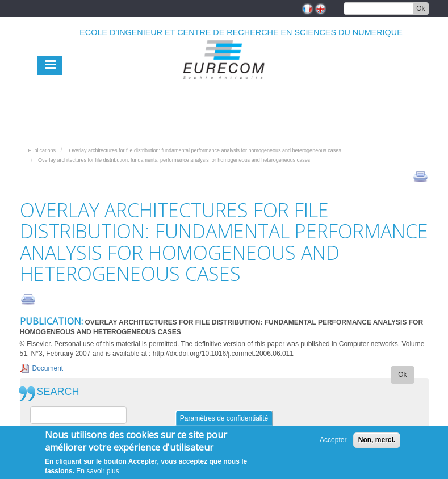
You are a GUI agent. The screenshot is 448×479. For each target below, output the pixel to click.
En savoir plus (97, 473)
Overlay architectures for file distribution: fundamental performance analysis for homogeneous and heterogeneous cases (205, 150)
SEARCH (58, 392)
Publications (42, 150)
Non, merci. (377, 442)
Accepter (333, 442)
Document (48, 368)
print (420, 176)
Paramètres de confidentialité (224, 420)
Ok (420, 9)
